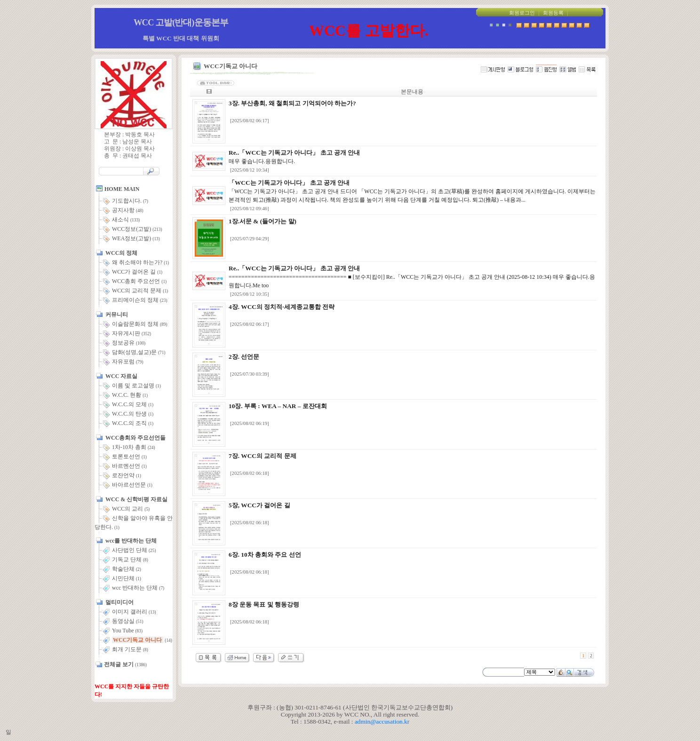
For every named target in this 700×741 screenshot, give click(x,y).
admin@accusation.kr (382, 721)
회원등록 (553, 13)
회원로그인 (522, 13)
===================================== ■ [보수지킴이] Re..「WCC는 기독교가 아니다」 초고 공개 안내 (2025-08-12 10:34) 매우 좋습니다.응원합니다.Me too (412, 277)
